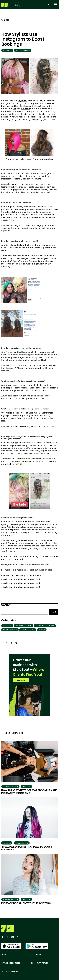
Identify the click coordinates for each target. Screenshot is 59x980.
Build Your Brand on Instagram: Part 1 (22, 579)
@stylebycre (22, 159)
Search (6, 605)
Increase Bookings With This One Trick (26, 903)
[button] (55, 5)
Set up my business (10, 972)
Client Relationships (45, 626)
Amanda (26, 109)
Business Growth (23, 626)
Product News (28, 630)
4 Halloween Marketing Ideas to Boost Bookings (27, 848)
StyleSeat (23, 101)
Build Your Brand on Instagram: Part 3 (22, 587)
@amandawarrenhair (43, 159)
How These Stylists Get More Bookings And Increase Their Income (29, 792)
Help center (36, 954)
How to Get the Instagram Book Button (22, 575)
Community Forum (39, 963)
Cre (15, 109)
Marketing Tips (23, 50)
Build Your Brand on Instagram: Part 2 (22, 583)
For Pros (7, 50)
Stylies (42, 630)
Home (4, 954)
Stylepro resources (11, 963)
